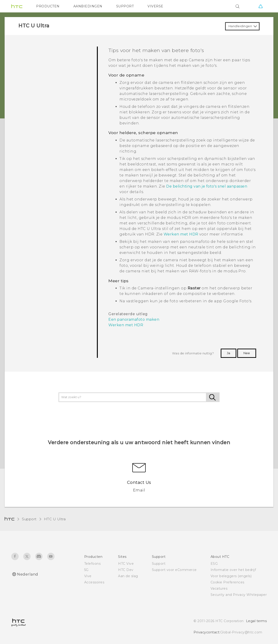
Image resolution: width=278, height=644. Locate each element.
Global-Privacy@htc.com (241, 632)
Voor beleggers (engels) (231, 576)
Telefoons (93, 564)
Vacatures (219, 588)
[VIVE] (261, 6)
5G (86, 570)
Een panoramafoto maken (134, 319)
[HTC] (17, 6)
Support (29, 519)
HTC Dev (126, 570)
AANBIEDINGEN (88, 6)
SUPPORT (125, 6)
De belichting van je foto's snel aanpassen (207, 186)
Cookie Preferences (227, 582)
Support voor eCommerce (174, 570)
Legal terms (256, 621)
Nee (247, 353)
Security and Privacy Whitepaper (239, 595)
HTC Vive (126, 564)
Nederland (28, 574)
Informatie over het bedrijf (233, 570)
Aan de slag (128, 576)
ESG (214, 564)
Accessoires (94, 582)
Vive (88, 576)
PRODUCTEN (48, 6)
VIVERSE (155, 6)
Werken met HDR (181, 234)
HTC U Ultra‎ (55, 519)
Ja (229, 353)
